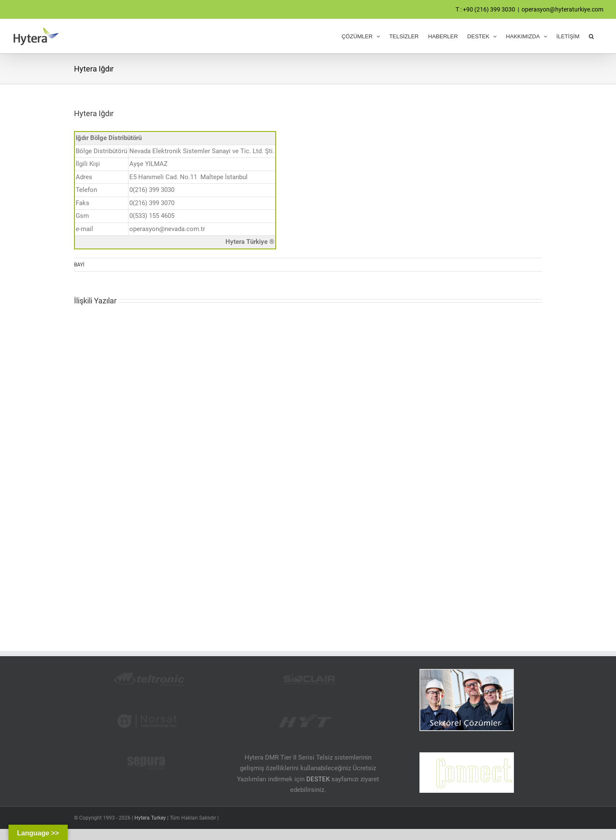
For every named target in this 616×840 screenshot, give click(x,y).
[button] (591, 36)
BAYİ (79, 265)
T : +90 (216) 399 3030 (485, 9)
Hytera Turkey (150, 818)
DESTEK (318, 779)
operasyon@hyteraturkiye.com (562, 9)
